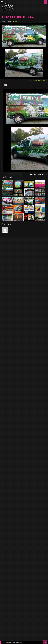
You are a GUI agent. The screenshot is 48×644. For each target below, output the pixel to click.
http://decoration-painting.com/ (39, 80)
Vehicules (17, 22)
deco (14, 22)
